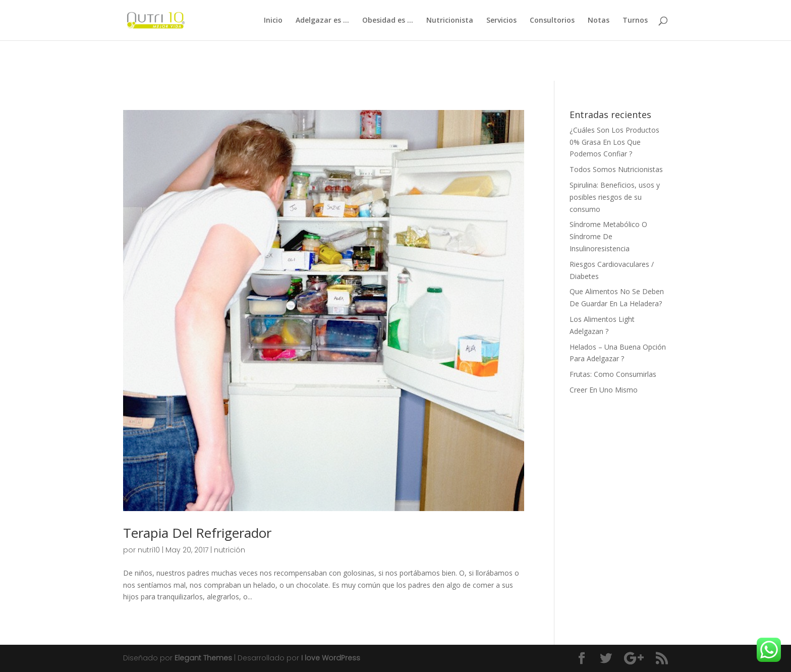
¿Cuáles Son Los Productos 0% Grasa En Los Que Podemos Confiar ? (614, 142)
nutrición (230, 550)
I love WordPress (331, 658)
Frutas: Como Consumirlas (613, 374)
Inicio (273, 21)
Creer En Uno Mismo (604, 390)
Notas (599, 21)
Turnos (635, 21)
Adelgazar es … (322, 21)
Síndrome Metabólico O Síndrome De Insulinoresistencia (608, 236)
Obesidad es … (388, 21)
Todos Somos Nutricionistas (616, 169)
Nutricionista (450, 21)
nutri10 (149, 550)
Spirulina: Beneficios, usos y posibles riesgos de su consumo (615, 197)
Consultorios (552, 21)
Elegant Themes (203, 658)
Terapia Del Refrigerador (197, 533)
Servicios (501, 21)
